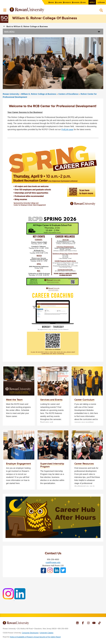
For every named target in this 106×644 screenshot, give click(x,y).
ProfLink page (67, 129)
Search (101, 11)
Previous (6, 63)
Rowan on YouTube (94, 623)
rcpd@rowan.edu (53, 562)
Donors (77, 2)
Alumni (60, 2)
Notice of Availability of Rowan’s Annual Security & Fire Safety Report (35, 637)
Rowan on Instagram (88, 623)
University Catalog (47, 633)
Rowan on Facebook (83, 623)
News (52, 2)
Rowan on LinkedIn (77, 623)
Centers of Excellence (68, 94)
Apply (92, 2)
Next (100, 63)
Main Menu (9, 32)
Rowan (101, 2)
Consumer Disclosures (30, 633)
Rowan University (34, 10)
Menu (5, 10)
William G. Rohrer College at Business (39, 94)
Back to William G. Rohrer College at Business (27, 26)
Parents (68, 2)
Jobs (84, 2)
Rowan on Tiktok (99, 623)
